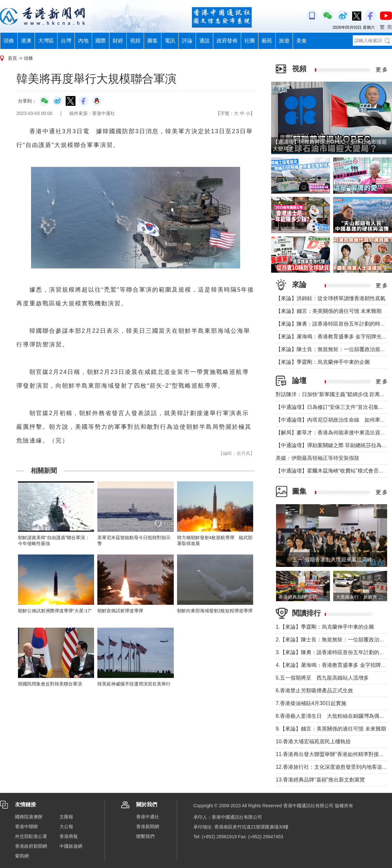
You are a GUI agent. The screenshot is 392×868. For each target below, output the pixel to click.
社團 (250, 41)
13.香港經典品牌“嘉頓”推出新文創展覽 (320, 780)
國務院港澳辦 (29, 817)
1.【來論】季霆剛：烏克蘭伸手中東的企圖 (325, 627)
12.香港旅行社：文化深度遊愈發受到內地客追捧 (332, 767)
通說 (204, 41)
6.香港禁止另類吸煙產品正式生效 (314, 691)
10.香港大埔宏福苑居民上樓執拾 (313, 741)
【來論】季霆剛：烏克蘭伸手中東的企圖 (323, 362)
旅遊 (284, 41)
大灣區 (46, 41)
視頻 (135, 41)
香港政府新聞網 (31, 846)
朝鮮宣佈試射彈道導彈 (120, 611)
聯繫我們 (145, 836)
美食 (302, 41)
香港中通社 (148, 817)
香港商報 (69, 836)
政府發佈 (227, 41)
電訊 (170, 41)
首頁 (12, 58)
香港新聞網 (148, 827)
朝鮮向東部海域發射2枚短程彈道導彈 (215, 611)
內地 (83, 41)
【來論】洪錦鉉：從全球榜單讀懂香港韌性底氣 (331, 298)
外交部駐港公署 (31, 836)
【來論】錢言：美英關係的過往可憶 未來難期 (329, 311)
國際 (101, 41)
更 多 (382, 70)
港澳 (26, 41)
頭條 (9, 41)
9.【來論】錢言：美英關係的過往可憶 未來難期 (331, 729)
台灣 (66, 41)
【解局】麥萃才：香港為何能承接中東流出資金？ (333, 433)
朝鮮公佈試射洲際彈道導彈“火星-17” (55, 611)
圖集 (153, 41)
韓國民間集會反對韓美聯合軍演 (50, 684)
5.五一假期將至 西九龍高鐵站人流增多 (322, 678)
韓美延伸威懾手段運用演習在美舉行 (134, 684)
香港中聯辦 (26, 827)
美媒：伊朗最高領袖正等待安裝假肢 (318, 458)
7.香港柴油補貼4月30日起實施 (311, 703)
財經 (118, 41)
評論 (187, 41)
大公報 (66, 827)
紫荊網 (22, 856)
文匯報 (66, 817)
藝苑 (267, 41)
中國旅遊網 (71, 846)
